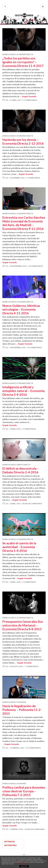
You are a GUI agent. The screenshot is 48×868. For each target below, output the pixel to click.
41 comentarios (33, 748)
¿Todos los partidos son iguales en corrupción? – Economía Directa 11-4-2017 (23, 62)
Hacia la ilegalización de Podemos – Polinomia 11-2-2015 (22, 710)
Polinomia (21, 702)
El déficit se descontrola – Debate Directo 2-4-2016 (21, 470)
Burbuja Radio (9, 54)
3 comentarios (33, 178)
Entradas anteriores (10, 843)
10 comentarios (36, 266)
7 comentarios (32, 666)
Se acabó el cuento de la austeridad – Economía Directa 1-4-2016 (19, 547)
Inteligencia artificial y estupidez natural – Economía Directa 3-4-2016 (23, 391)
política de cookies (23, 862)
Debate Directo (24, 465)
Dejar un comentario (32, 504)
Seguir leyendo (29, 96)
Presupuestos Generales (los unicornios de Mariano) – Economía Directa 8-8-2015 (23, 625)
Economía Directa (25, 54)
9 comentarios (30, 100)
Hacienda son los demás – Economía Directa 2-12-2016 (23, 141)
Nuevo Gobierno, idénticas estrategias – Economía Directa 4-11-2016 (21, 309)
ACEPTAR (24, 866)
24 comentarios (35, 348)
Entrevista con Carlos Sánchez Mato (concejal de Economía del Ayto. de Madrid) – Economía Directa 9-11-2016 (24, 223)
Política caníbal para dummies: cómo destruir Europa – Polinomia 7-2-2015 (24, 791)
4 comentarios (29, 429)
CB (7, 100)
